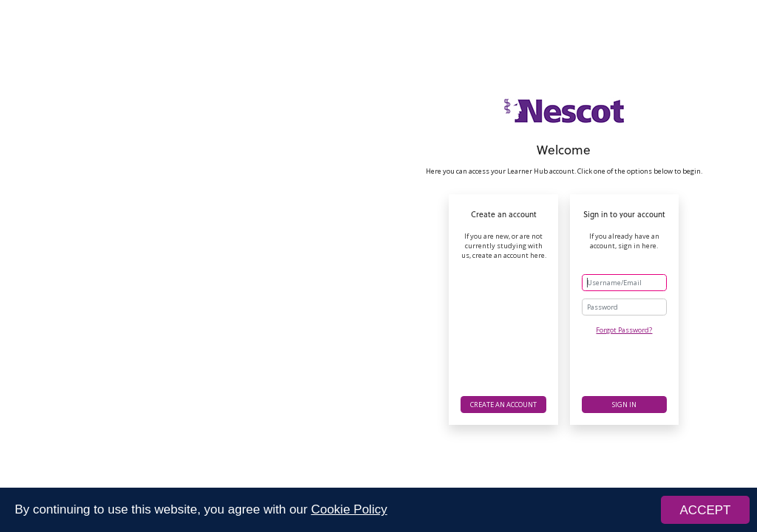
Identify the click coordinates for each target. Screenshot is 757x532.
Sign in (624, 405)
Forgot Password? (624, 330)
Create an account (503, 405)
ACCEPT (706, 510)
